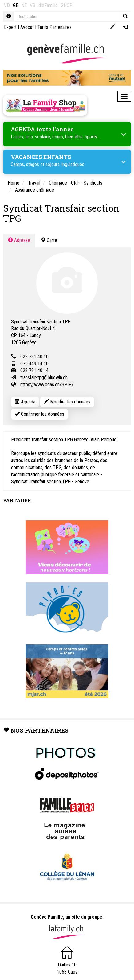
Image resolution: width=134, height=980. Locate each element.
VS (33, 5)
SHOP (67, 5)
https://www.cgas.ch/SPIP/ (47, 385)
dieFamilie (48, 5)
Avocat (27, 27)
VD (7, 5)
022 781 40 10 (34, 357)
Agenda (25, 402)
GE (16, 5)
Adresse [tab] (19, 240)
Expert (10, 27)
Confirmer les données (39, 414)
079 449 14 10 (34, 364)
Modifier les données (67, 402)
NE (24, 5)
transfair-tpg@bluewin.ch (44, 377)
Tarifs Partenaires (55, 27)
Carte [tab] (49, 240)
